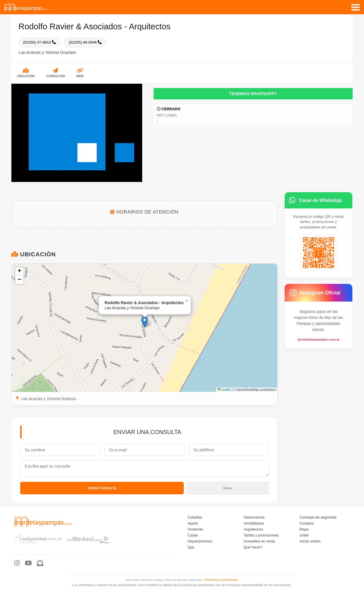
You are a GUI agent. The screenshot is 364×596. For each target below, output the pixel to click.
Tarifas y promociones (261, 535)
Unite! (304, 535)
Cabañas (195, 517)
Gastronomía (254, 517)
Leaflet (224, 389)
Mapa (304, 529)
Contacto (307, 523)
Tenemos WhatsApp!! (253, 93)
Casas (193, 535)
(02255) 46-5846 (85, 42)
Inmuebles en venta (259, 541)
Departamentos (200, 541)
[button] (145, 322)
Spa (191, 547)
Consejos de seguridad (318, 517)
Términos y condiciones (221, 579)
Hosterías (195, 529)
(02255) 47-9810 (39, 42)
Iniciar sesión (310, 541)
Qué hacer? (253, 547)
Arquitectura (253, 529)
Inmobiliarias (254, 523)
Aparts (193, 523)
